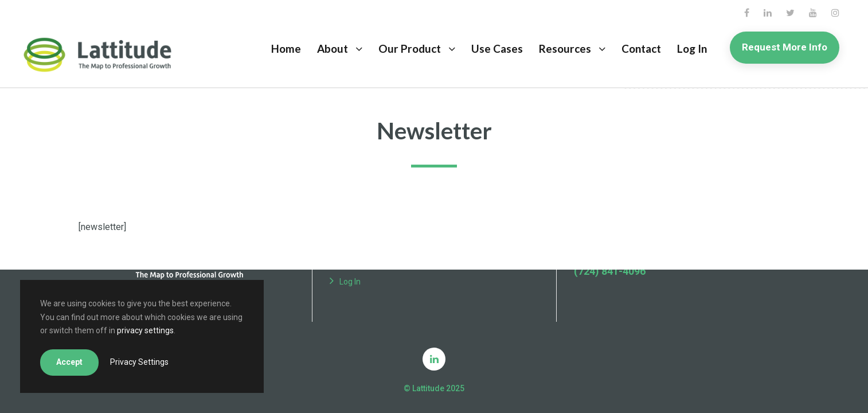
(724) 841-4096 (610, 271)
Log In (692, 48)
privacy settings (145, 330)
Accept (69, 362)
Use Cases (497, 48)
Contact (641, 48)
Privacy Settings (139, 362)
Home (286, 48)
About (333, 48)
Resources (565, 48)
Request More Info (785, 47)
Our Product (410, 48)
